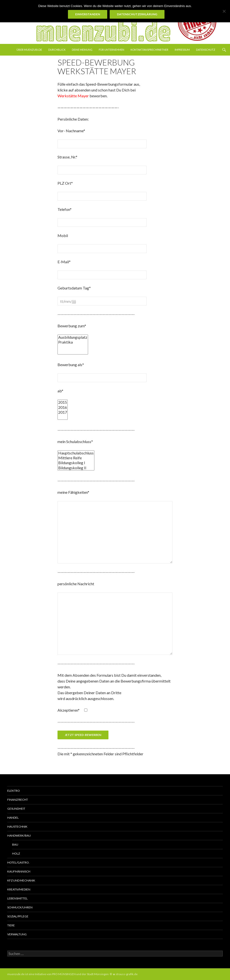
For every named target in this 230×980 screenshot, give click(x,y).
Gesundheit (16, 809)
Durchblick (57, 50)
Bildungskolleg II (76, 468)
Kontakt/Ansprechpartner (149, 50)
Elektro (14, 791)
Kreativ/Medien (19, 889)
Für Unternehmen (111, 50)
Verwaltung (17, 934)
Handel (13, 818)
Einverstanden (88, 14)
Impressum (182, 50)
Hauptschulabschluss (76, 453)
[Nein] (224, 11)
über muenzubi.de (29, 50)
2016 (63, 407)
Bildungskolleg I (76, 463)
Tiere (11, 925)
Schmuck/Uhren (20, 907)
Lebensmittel (17, 898)
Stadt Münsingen (98, 974)
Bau (15, 844)
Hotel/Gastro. (18, 862)
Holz (16, 853)
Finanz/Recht (18, 800)
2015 (63, 402)
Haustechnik (17, 827)
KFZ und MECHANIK (21, 880)
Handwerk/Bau (19, 836)
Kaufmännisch (19, 871)
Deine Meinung (82, 50)
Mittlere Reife (76, 458)
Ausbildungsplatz (73, 337)
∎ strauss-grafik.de (125, 974)
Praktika (73, 342)
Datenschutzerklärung (137, 14)
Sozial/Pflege (18, 916)
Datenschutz (206, 50)
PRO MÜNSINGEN (64, 974)
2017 (63, 412)
